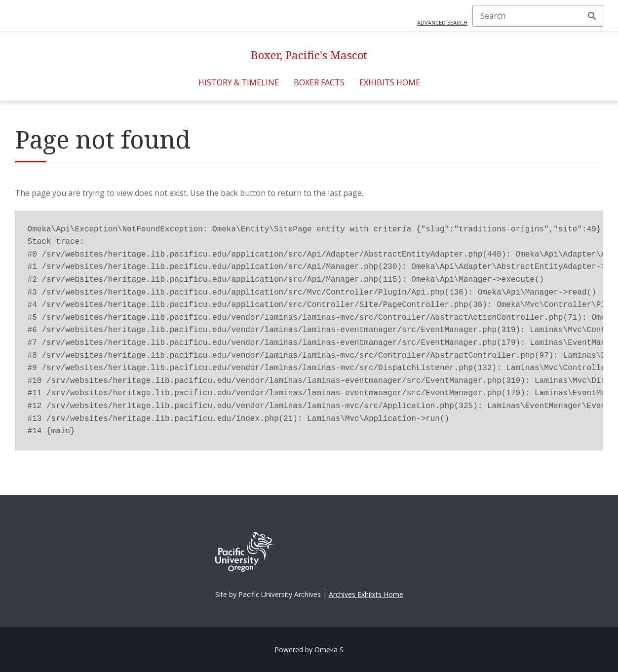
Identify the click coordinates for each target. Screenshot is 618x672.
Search (592, 16)
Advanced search (442, 22)
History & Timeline (239, 82)
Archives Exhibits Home (366, 594)
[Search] (538, 16)
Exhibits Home (390, 82)
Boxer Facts (319, 82)
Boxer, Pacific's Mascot (309, 55)
